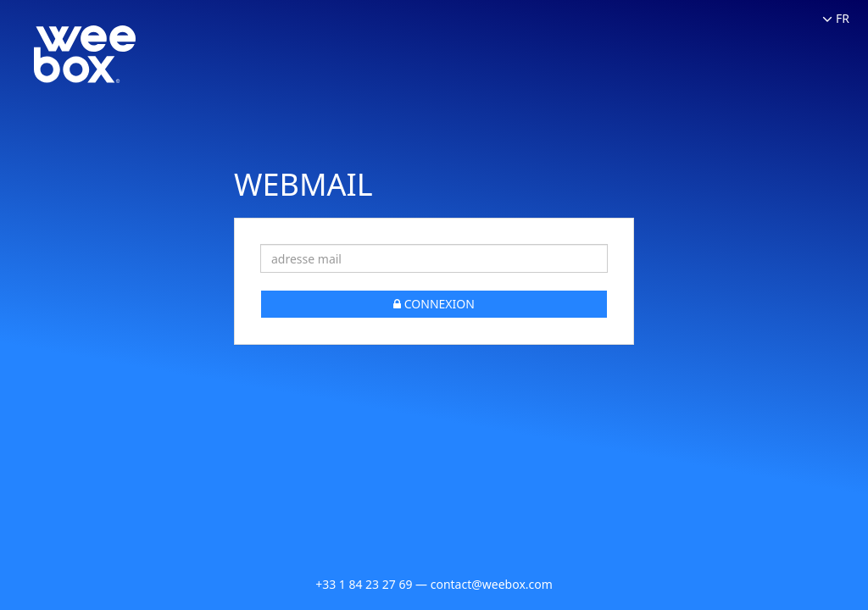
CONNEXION (434, 304)
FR (836, 18)
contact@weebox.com (492, 584)
